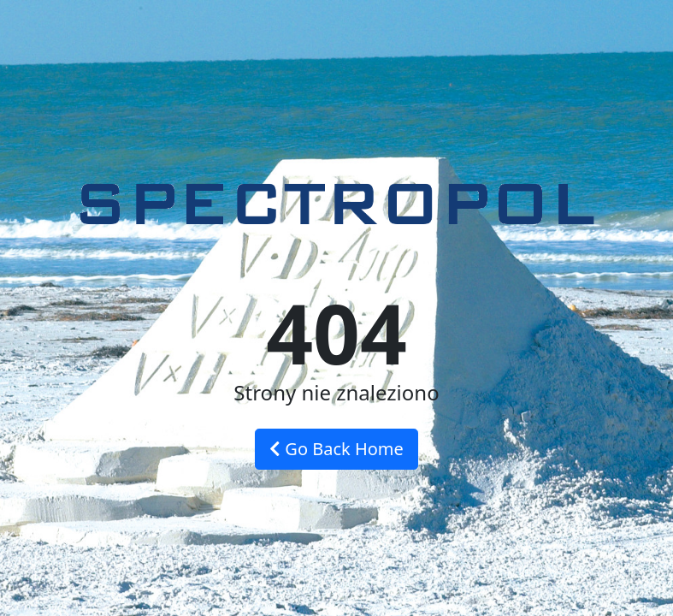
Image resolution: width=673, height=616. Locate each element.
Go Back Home (336, 449)
